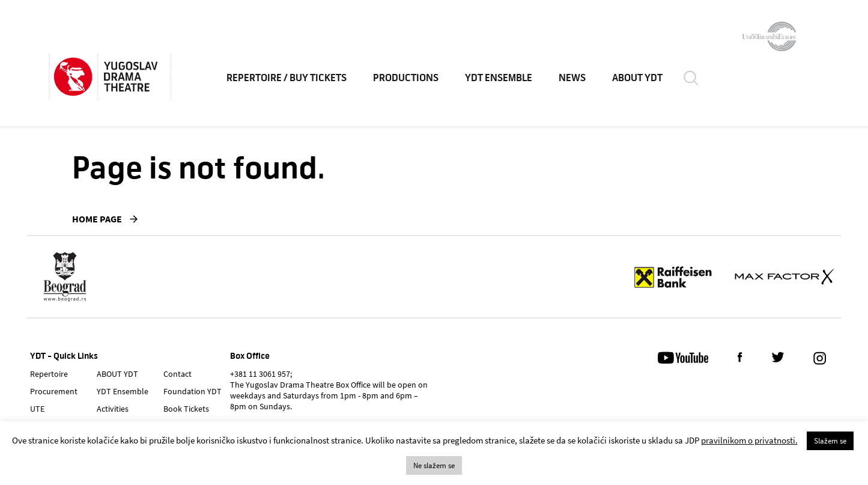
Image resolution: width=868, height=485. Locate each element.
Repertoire (49, 374)
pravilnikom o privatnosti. (749, 440)
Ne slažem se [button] (434, 465)
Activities (113, 409)
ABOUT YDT (637, 78)
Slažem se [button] (830, 441)
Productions (406, 78)
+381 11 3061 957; (261, 374)
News (572, 78)
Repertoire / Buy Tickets (287, 78)
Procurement (54, 391)
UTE (37, 409)
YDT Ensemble (499, 78)
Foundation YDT (193, 391)
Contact (178, 374)
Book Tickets (186, 409)
